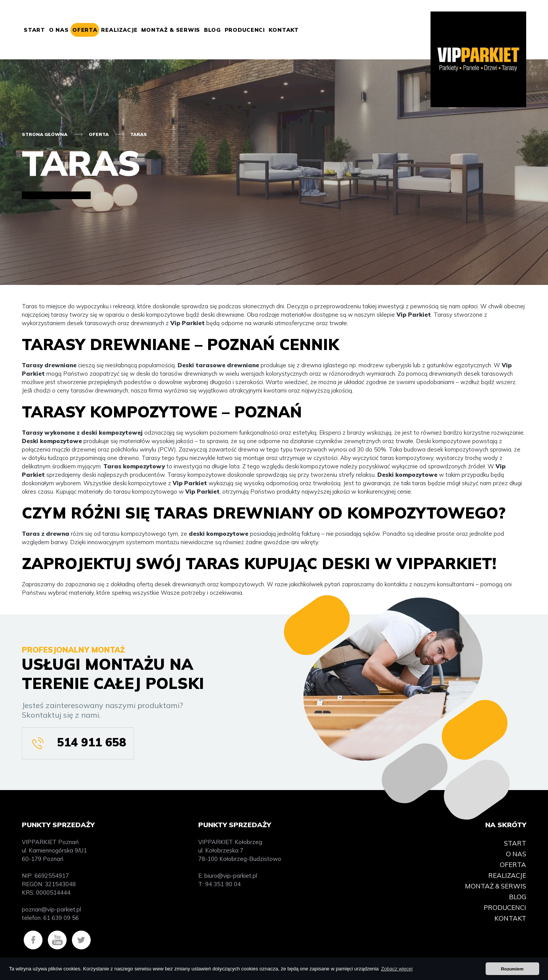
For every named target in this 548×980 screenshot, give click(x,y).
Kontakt (284, 30)
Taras (139, 134)
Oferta (85, 30)
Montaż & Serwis (171, 30)
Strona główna (45, 134)
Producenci (245, 30)
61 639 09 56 (61, 918)
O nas (59, 30)
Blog (212, 30)
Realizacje (119, 30)
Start (34, 30)
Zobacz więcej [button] (397, 969)
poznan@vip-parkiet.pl (51, 909)
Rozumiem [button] (512, 969)
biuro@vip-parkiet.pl (231, 876)
